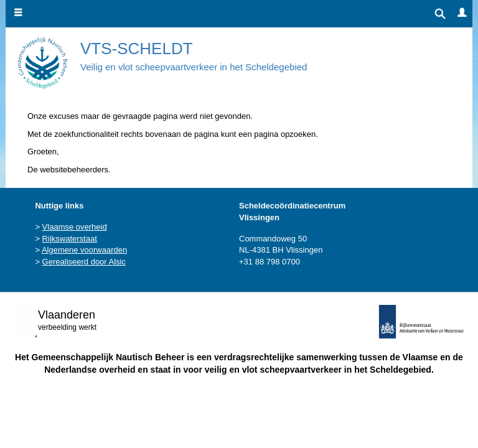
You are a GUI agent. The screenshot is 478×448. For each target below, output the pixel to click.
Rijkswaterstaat (70, 239)
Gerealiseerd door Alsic (84, 262)
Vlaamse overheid (75, 227)
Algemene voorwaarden (84, 250)
